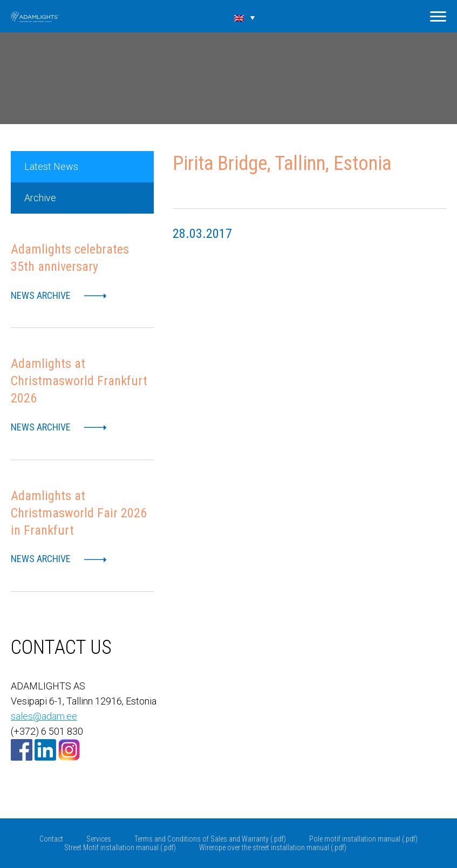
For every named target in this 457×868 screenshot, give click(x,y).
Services (99, 839)
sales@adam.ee (44, 716)
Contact (51, 839)
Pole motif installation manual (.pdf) (363, 839)
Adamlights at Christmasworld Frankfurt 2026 (79, 381)
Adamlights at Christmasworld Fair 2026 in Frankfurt (79, 513)
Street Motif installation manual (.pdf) (120, 848)
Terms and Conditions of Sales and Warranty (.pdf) (210, 839)
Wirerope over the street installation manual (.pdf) (273, 848)
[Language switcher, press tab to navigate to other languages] (244, 17)
